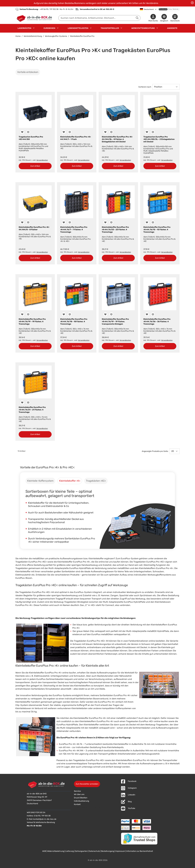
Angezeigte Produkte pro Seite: (155, 451)
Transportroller (110, 28)
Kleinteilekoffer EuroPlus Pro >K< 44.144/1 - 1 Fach (76, 138)
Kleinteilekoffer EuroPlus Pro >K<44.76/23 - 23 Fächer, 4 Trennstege (115, 230)
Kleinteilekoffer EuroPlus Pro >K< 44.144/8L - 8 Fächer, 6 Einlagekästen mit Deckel (117, 139)
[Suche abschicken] (137, 18)
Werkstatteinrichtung (143, 28)
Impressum (120, 851)
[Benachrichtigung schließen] (192, 3)
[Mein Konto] (153, 18)
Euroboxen (49, 28)
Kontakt (77, 804)
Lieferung (70, 851)
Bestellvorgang (108, 851)
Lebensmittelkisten (78, 28)
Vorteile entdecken (28, 72)
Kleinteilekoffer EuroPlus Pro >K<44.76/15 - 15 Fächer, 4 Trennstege (157, 230)
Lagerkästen (24, 28)
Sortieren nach (145, 87)
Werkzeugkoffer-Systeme (56, 36)
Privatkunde (163, 9)
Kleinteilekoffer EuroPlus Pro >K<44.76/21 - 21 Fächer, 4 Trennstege (32, 410)
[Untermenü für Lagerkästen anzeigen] (34, 28)
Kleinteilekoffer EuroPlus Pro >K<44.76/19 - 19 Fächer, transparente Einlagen (115, 322)
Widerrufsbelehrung (56, 851)
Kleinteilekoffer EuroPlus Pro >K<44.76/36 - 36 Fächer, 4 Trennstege (157, 322)
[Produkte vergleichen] (164, 18)
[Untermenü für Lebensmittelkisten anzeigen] (91, 28)
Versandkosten (42, 160)
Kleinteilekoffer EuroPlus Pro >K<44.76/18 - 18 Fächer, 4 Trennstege (74, 322)
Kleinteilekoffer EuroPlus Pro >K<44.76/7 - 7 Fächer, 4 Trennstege (74, 230)
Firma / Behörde (173, 9)
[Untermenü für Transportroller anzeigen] (121, 28)
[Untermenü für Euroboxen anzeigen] (58, 28)
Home (18, 36)
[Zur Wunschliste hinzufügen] (22, 132)
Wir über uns (79, 794)
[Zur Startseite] (35, 18)
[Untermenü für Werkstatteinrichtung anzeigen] (157, 28)
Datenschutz (94, 851)
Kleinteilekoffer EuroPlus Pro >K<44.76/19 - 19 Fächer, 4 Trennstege (32, 322)
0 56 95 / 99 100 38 (42, 816)
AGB (44, 851)
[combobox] (99, 18)
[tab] (40, 481)
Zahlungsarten (81, 851)
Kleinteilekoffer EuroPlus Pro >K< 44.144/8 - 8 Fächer (34, 228)
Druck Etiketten (81, 798)
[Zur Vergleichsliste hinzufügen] (28, 132)
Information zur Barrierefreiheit (140, 851)
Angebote (172, 28)
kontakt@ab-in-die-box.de (45, 819)
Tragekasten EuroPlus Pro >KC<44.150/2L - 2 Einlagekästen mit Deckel (159, 139)
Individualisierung (81, 801)
